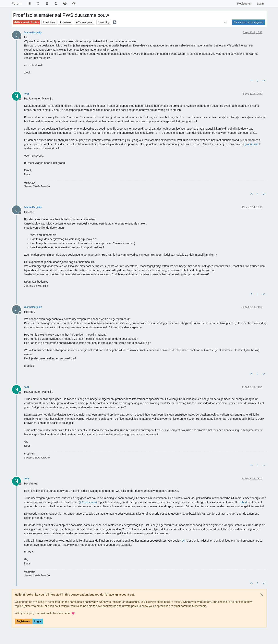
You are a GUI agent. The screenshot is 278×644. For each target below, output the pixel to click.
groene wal (252, 144)
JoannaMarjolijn (33, 32)
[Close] (262, 595)
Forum (17, 4)
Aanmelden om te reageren (248, 22)
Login (37, 621)
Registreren (23, 621)
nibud (243, 502)
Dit (183, 541)
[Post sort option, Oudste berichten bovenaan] (226, 22)
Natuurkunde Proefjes (26, 22)
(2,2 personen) (88, 502)
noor (26, 94)
